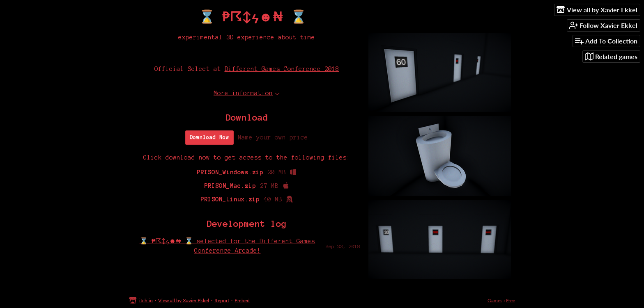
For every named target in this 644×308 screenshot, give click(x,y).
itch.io (146, 300)
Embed (242, 300)
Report (222, 300)
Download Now (209, 137)
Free (511, 300)
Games (495, 300)
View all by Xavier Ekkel (184, 300)
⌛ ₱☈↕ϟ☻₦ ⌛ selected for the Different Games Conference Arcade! (228, 246)
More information (247, 93)
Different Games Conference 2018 (282, 69)
